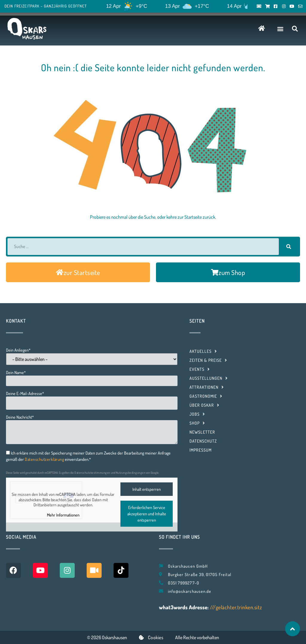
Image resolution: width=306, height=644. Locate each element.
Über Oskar (204, 405)
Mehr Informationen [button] (63, 515)
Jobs (197, 414)
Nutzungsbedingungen (131, 473)
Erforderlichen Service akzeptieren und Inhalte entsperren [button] (147, 514)
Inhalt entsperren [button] (147, 489)
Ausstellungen (209, 378)
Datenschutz (203, 441)
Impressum (201, 450)
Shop (197, 423)
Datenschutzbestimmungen (92, 473)
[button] (280, 29)
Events (200, 369)
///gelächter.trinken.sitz (236, 607)
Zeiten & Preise (208, 360)
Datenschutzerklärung (44, 459)
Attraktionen (207, 387)
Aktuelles (203, 351)
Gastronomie (206, 396)
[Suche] (289, 247)
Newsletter (202, 432)
